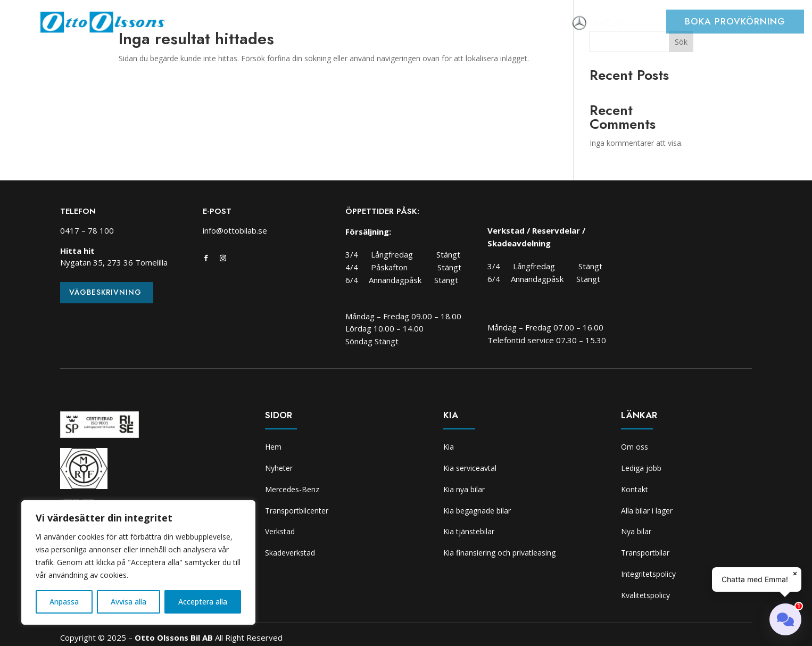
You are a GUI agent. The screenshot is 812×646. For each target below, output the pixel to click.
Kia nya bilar (464, 489)
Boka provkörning (735, 21)
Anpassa (64, 602)
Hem (203, 24)
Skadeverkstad (471, 24)
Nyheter (239, 24)
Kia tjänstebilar (469, 531)
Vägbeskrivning (105, 292)
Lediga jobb (641, 468)
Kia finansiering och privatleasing (499, 553)
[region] (138, 562)
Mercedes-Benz (292, 489)
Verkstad (410, 24)
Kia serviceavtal (470, 468)
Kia (519, 24)
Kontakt (635, 489)
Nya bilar (636, 531)
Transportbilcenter (339, 24)
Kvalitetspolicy (645, 595)
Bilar (277, 24)
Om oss (551, 24)
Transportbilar (645, 553)
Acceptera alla (203, 602)
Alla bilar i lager (647, 511)
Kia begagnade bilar (477, 511)
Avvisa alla (129, 602)
